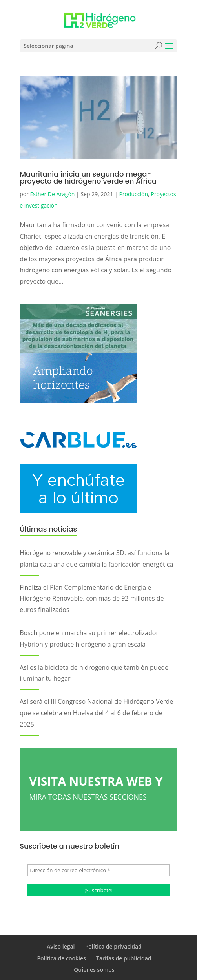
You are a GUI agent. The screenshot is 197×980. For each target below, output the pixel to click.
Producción (133, 194)
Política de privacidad (113, 946)
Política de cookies (61, 958)
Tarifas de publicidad (124, 958)
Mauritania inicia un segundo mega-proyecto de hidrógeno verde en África (88, 178)
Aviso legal (61, 946)
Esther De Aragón (53, 194)
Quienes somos (94, 970)
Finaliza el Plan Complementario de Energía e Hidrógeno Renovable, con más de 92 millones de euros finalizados (92, 599)
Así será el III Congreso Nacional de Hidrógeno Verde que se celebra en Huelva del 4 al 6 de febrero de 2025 (96, 713)
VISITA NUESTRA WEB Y (98, 788)
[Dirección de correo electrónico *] (98, 870)
